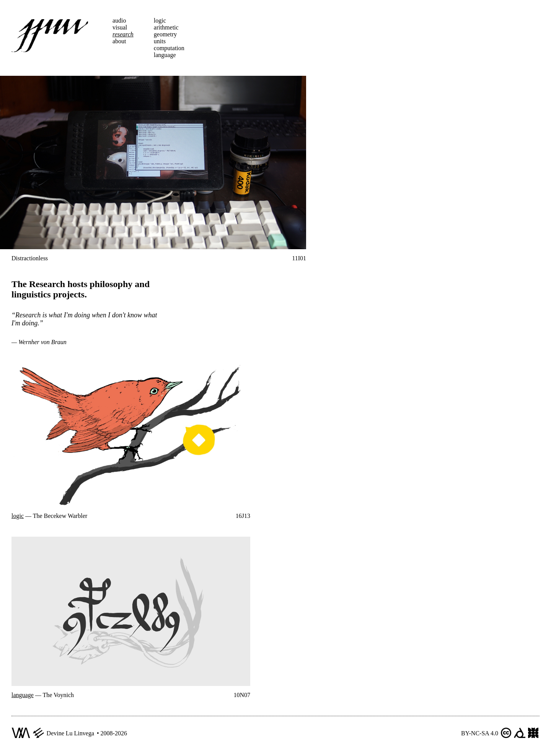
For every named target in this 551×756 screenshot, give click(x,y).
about (119, 41)
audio (119, 20)
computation (169, 48)
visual (120, 27)
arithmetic (166, 27)
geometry (165, 34)
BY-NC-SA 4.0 (480, 733)
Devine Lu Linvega (70, 733)
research (123, 34)
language (165, 55)
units (160, 41)
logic (160, 20)
